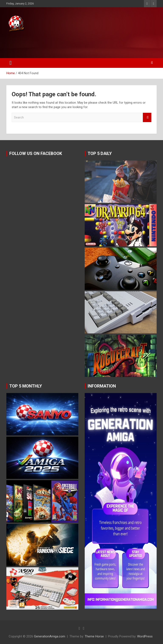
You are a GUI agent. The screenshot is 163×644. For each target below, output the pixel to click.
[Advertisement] (80, 44)
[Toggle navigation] (11, 63)
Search (147, 118)
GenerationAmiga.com (50, 636)
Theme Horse (94, 636)
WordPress (145, 636)
